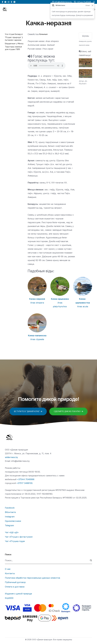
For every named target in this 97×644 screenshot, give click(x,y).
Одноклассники (13, 521)
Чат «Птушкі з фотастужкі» (19, 537)
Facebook (10, 508)
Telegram (9, 525)
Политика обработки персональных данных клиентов (33, 578)
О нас (8, 569)
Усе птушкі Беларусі (14, 34)
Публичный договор (15, 582)
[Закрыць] (92, 5)
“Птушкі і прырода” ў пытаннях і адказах (14, 39)
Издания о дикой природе (18, 594)
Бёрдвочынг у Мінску (14, 44)
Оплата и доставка (15, 587)
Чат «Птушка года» (15, 541)
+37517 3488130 (24, 483)
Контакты (10, 573)
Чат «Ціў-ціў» (12, 532)
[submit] (91, 560)
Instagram (10, 517)
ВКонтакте (10, 512)
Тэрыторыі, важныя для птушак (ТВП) (13, 48)
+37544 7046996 (26, 479)
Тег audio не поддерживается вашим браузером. (47, 66)
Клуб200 (9, 598)
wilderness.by (11, 457)
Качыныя (43, 34)
